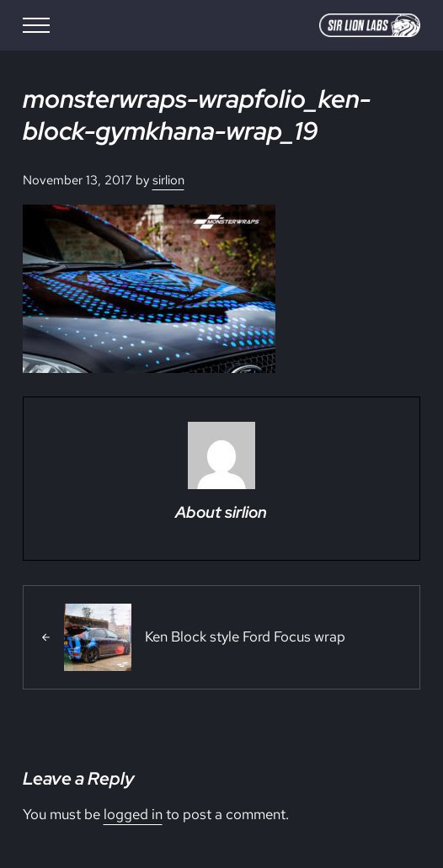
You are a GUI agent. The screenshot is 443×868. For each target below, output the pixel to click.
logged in (133, 814)
